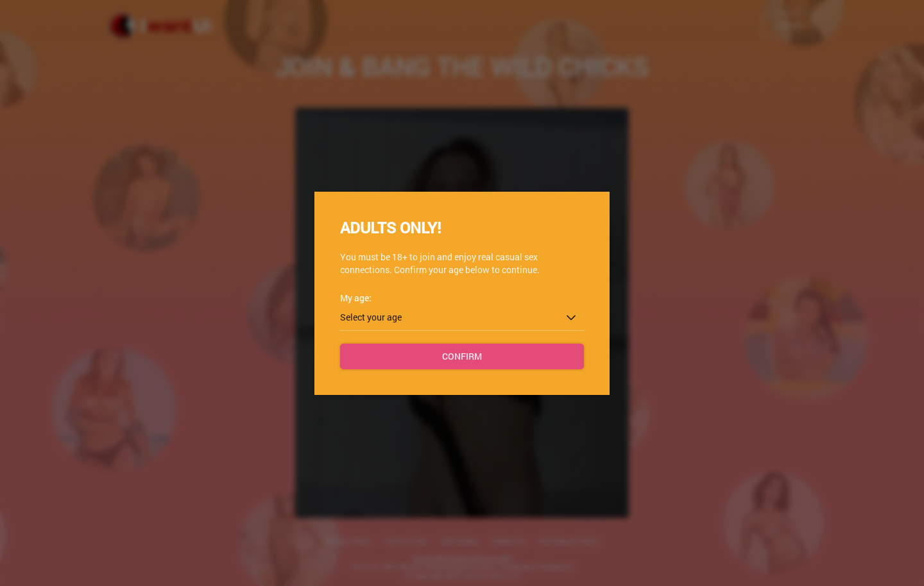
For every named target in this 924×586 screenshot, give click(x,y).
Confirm (462, 356)
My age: (356, 298)
